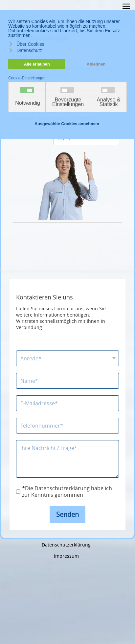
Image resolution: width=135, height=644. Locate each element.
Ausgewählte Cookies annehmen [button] (67, 124)
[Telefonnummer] (67, 426)
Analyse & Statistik (108, 102)
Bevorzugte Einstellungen (68, 102)
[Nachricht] (67, 459)
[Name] (67, 381)
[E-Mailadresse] (67, 403)
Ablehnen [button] (96, 64)
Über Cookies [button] (30, 44)
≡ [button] (126, 7)
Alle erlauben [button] (37, 64)
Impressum (66, 556)
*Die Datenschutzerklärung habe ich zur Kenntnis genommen (67, 492)
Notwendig (28, 103)
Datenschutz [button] (29, 50)
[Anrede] (67, 358)
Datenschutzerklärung (66, 545)
